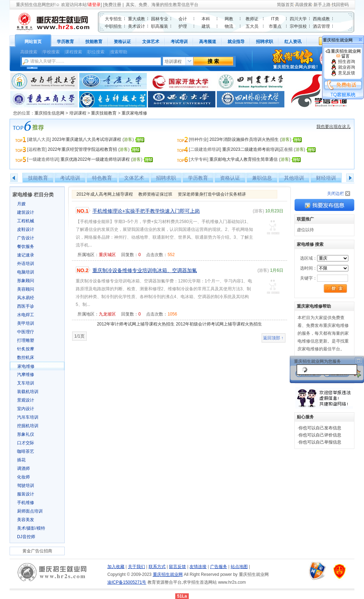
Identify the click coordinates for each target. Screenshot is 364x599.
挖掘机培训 (28, 426)
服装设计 (26, 494)
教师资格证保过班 (155, 194)
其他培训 (294, 178)
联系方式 (157, 567)
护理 (183, 26)
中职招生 (113, 26)
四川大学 (298, 19)
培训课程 (78, 113)
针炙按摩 (26, 349)
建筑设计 (26, 212)
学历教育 (65, 42)
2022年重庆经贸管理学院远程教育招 (82, 149)
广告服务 (219, 567)
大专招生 (113, 19)
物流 (229, 26)
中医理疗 (26, 332)
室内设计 (26, 409)
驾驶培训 (26, 486)
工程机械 (26, 221)
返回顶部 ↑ (273, 338)
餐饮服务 (26, 247)
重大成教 (136, 19)
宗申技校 (298, 26)
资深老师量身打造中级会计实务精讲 (212, 194)
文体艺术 (151, 42)
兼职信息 (262, 178)
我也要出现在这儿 (333, 127)
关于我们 (136, 567)
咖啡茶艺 (26, 451)
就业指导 (236, 42)
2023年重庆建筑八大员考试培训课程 (87, 139)
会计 (183, 19)
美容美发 (26, 520)
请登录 (94, 5)
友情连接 (198, 567)
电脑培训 (26, 272)
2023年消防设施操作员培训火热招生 (244, 139)
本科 (206, 19)
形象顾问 (26, 281)
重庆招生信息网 (31, 5)
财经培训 (326, 178)
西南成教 (321, 19)
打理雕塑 (26, 340)
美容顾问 (26, 289)
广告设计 (26, 238)
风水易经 (26, 298)
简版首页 (285, 5)
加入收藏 (116, 567)
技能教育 (94, 42)
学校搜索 (51, 52)
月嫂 (21, 204)
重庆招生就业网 (343, 54)
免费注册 (113, 5)
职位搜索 (96, 52)
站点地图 (239, 567)
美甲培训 (26, 323)
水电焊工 (26, 315)
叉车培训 (26, 383)
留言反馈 (177, 567)
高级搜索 (304, 5)
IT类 (275, 19)
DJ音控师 (26, 537)
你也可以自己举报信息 (320, 442)
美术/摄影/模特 (31, 528)
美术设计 (136, 26)
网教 (229, 19)
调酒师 (23, 468)
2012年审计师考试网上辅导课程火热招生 (136, 324)
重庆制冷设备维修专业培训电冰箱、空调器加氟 (145, 270)
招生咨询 (343, 62)
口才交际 (26, 443)
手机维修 (26, 503)
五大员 (252, 26)
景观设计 (26, 400)
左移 (14, 178)
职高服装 (160, 26)
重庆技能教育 (104, 113)
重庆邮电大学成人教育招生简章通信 (243, 159)
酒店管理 (321, 26)
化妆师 (23, 477)
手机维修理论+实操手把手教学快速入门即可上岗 (146, 211)
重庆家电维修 (134, 113)
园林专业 (160, 19)
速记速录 (26, 255)
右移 (350, 178)
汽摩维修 (26, 375)
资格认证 (122, 42)
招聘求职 (264, 42)
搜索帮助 (119, 52)
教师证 (252, 19)
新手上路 (322, 5)
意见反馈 (343, 73)
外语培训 (26, 264)
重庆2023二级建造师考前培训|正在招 (257, 149)
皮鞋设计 (26, 229)
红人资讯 (293, 42)
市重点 (275, 26)
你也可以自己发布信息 (320, 428)
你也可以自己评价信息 (320, 435)
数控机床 (26, 357)
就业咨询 (343, 67)
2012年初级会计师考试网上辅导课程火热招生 (219, 324)
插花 (21, 460)
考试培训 (179, 42)
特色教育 (102, 178)
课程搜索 (74, 52)
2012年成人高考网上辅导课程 (105, 194)
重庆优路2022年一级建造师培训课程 (95, 159)
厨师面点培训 (30, 511)
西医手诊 (26, 306)
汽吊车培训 (28, 417)
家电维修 (26, 366)
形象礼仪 (26, 434)
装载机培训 (28, 392)
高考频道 (208, 42)
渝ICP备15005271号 (127, 582)
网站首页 (33, 42)
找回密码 (340, 5)
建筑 (206, 26)
